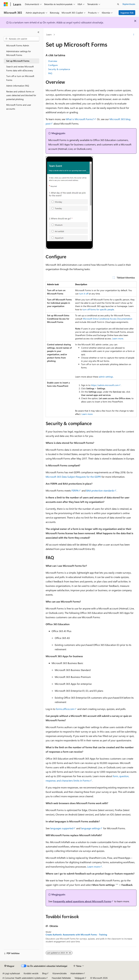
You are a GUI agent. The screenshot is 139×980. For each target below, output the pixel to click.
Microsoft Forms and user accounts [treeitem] (19, 107)
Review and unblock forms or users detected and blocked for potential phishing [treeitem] (21, 95)
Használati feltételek (61, 978)
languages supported (62, 828)
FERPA (75, 490)
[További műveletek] (134, 35)
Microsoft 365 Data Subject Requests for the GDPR (73, 477)
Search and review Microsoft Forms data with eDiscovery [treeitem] (20, 68)
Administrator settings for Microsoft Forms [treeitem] (19, 53)
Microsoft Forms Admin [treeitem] (18, 45)
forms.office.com (65, 709)
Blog (44, 973)
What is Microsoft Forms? (80, 119)
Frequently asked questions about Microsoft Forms (82, 901)
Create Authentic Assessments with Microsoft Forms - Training (76, 935)
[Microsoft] (6, 4)
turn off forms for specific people (98, 309)
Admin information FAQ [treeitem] (18, 86)
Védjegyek (79, 978)
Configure (53, 65)
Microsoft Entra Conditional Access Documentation (108, 319)
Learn (49, 34)
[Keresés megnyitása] (118, 4)
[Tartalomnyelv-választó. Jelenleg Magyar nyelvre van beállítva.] (9, 966)
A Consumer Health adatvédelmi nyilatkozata (24, 978)
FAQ (50, 73)
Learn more (118, 338)
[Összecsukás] (38, 32)
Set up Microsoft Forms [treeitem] (18, 61)
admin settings (106, 377)
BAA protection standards (100, 490)
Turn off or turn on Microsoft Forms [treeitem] (20, 78)
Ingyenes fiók (127, 13)
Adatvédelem (77, 973)
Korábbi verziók (31, 973)
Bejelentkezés (129, 4)
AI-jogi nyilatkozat (11, 973)
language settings (91, 828)
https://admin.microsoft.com (105, 385)
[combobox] (21, 39)
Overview (53, 61)
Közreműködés (60, 973)
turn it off (84, 294)
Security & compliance (59, 69)
